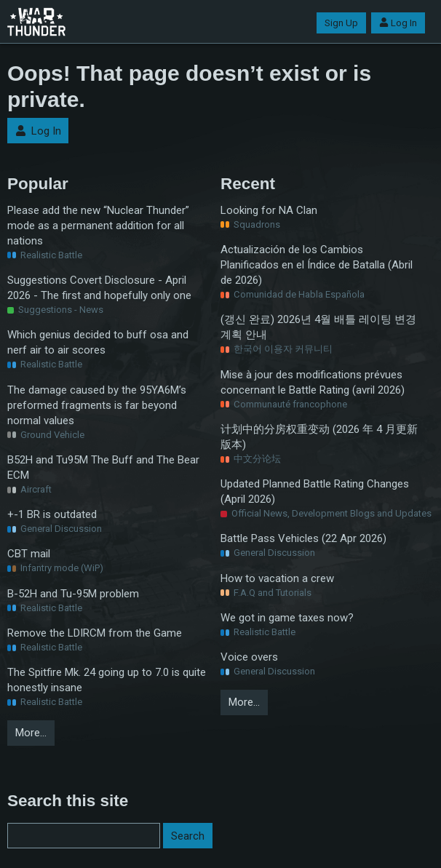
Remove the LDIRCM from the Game (95, 633)
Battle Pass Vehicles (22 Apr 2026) (303, 538)
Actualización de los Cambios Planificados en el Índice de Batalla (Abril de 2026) (317, 265)
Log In (398, 23)
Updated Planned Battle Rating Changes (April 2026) (315, 491)
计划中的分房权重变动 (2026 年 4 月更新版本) (319, 437)
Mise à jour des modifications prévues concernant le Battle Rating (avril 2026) (313, 382)
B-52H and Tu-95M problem (73, 594)
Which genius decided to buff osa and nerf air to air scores (98, 342)
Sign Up (341, 23)
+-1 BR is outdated (52, 514)
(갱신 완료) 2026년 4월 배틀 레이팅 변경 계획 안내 (318, 327)
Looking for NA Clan (269, 210)
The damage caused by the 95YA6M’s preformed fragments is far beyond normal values (97, 405)
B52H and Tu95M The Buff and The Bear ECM (103, 467)
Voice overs (249, 657)
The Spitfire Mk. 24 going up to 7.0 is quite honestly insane (107, 680)
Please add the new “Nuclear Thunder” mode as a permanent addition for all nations (98, 226)
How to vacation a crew (277, 578)
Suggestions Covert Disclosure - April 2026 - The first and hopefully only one (99, 288)
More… (31, 733)
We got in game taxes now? (287, 618)
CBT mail (29, 554)
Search (188, 836)
